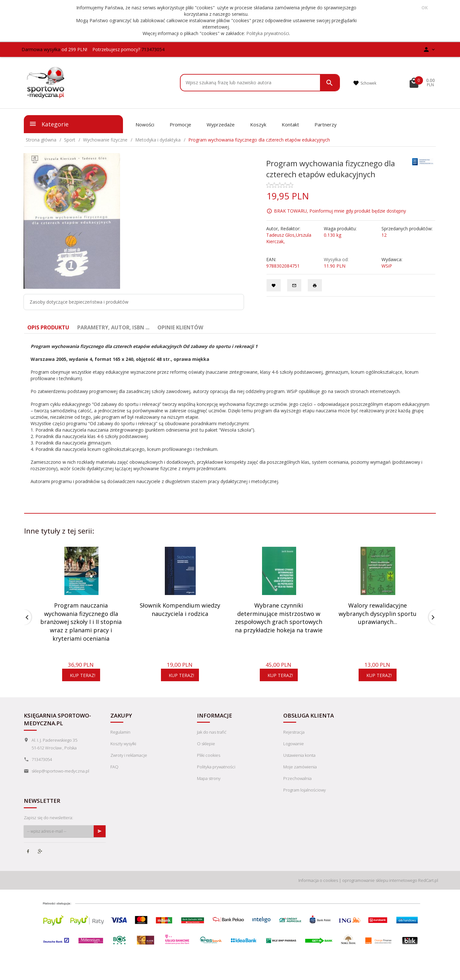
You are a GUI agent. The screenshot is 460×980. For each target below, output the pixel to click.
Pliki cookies (209, 755)
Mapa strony (209, 778)
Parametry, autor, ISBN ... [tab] (113, 327)
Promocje (180, 124)
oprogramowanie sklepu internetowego (380, 880)
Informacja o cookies (318, 880)
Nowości (145, 124)
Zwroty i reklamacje (129, 755)
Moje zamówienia (300, 767)
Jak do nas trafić (212, 732)
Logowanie (294, 744)
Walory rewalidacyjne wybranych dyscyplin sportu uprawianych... (378, 614)
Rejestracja (294, 732)
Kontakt (290, 124)
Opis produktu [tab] (48, 327)
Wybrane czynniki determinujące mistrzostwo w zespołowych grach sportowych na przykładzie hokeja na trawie (279, 618)
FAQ (114, 767)
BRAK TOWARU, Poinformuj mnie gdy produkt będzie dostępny (340, 211)
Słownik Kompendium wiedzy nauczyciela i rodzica (180, 609)
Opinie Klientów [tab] (180, 327)
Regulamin (120, 732)
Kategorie (49, 124)
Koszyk (258, 124)
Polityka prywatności (268, 33)
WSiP (387, 266)
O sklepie (206, 744)
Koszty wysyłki (123, 744)
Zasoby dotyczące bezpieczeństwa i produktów (79, 302)
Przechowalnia (297, 778)
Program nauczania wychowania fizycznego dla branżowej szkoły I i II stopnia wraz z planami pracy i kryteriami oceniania (81, 622)
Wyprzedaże (221, 124)
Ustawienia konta (299, 755)
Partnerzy (326, 124)
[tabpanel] (230, 414)
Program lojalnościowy (305, 790)
